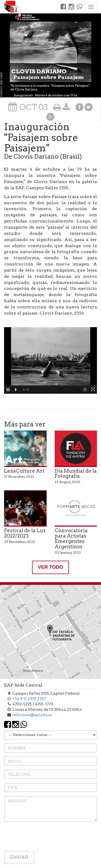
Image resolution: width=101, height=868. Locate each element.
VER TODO (51, 567)
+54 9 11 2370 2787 (29, 699)
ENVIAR (19, 857)
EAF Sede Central (23, 685)
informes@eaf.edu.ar (32, 715)
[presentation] (45, 836)
